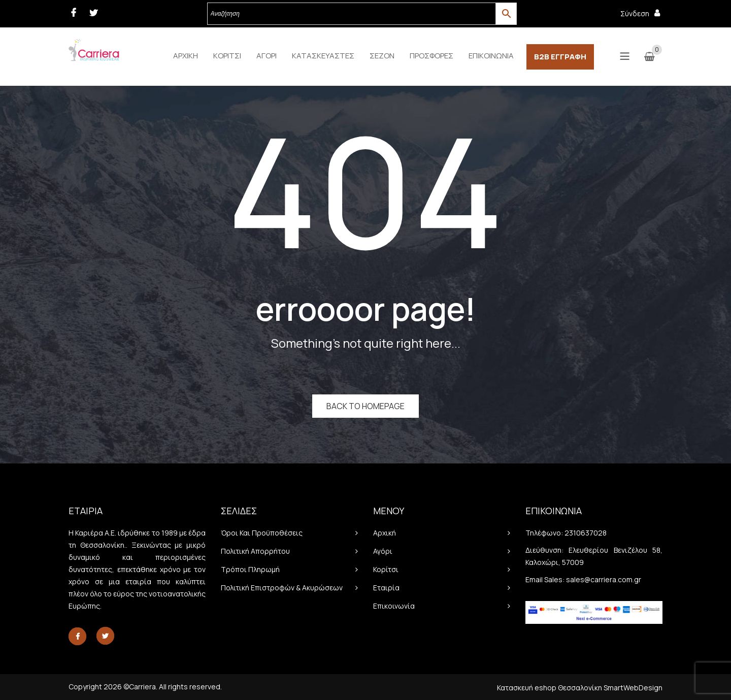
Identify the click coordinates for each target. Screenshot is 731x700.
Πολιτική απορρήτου (255, 551)
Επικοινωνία (394, 606)
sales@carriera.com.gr (604, 579)
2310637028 (586, 533)
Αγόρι (383, 551)
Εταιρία (386, 588)
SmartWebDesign (633, 688)
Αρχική (385, 533)
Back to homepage (365, 406)
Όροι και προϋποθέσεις (262, 533)
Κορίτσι (386, 569)
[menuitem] (186, 56)
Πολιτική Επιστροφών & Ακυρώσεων (282, 588)
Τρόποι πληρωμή (250, 569)
